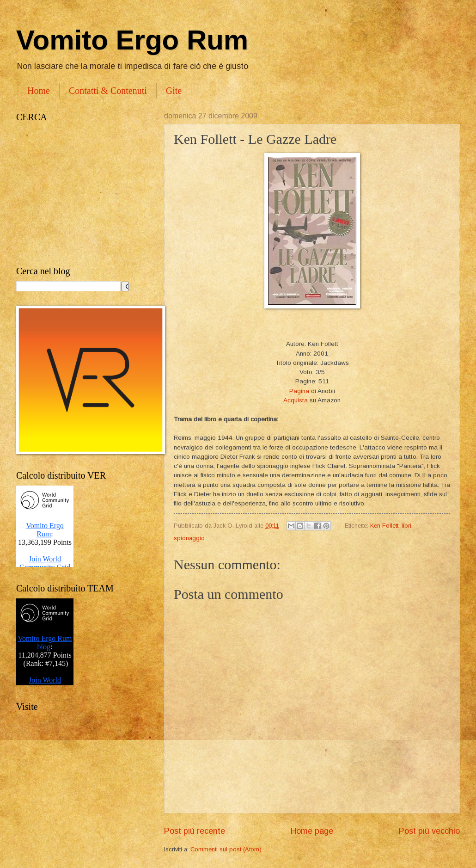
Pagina (299, 391)
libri (406, 526)
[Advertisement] (81, 194)
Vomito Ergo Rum (132, 40)
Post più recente (195, 831)
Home (39, 91)
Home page (312, 831)
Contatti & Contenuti (108, 91)
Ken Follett (384, 526)
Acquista (296, 400)
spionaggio (189, 538)
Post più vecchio (429, 831)
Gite (174, 91)
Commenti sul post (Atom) (226, 849)
